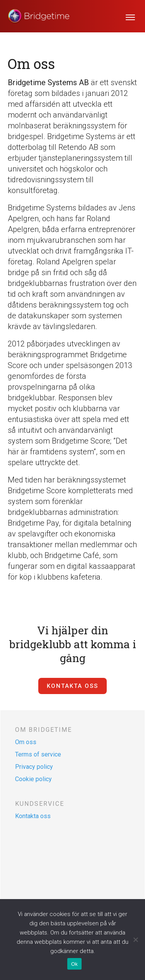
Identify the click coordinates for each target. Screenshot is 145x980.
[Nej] (135, 940)
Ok (74, 964)
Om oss (26, 742)
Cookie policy (33, 779)
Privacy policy (34, 767)
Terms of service (38, 754)
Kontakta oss (33, 816)
